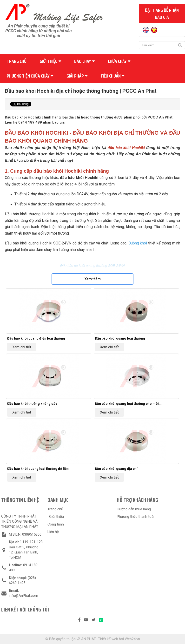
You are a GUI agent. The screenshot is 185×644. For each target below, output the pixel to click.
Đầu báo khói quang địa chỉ (116, 469)
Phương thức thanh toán (136, 517)
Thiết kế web (108, 639)
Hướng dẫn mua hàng (134, 509)
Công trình (56, 524)
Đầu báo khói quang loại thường (120, 338)
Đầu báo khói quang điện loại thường (36, 338)
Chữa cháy (119, 61)
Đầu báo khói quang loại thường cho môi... (128, 404)
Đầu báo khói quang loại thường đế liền (38, 469)
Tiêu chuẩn (112, 76)
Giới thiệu (50, 61)
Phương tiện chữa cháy (30, 76)
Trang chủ (17, 61)
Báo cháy (84, 61)
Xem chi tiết (22, 347)
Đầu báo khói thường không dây (32, 404)
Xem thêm (93, 279)
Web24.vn (132, 639)
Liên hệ (53, 532)
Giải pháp (77, 76)
